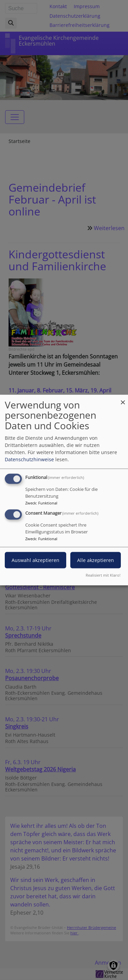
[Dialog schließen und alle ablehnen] (123, 399)
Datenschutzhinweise (29, 459)
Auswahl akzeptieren (35, 560)
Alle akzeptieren (96, 560)
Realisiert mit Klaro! (103, 575)
